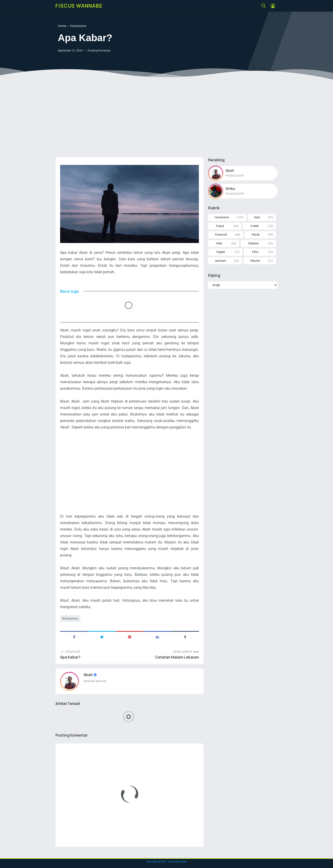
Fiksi (255, 252)
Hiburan (255, 261)
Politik (255, 226)
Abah (88, 675)
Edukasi (254, 243)
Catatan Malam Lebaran (177, 657)
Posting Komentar (99, 51)
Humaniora (71, 619)
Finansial (221, 235)
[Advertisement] (166, 118)
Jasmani (220, 261)
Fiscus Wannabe (79, 6)
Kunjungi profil (235, 176)
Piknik (256, 235)
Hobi (219, 243)
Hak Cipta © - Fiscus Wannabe (166, 862)
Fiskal (220, 226)
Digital (221, 252)
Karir (257, 217)
